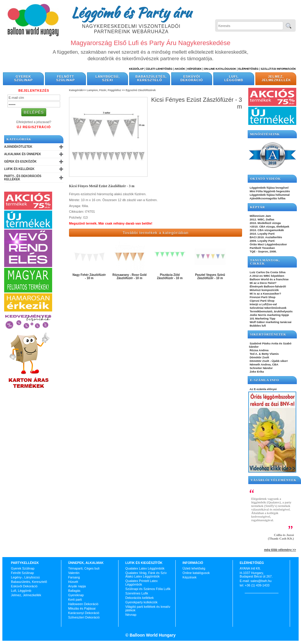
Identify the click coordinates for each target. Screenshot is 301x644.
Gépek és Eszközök (20, 162)
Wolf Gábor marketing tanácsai (270, 322)
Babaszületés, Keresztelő (151, 78)
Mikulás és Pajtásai (82, 608)
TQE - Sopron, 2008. (263, 251)
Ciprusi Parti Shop (262, 301)
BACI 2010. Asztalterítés (265, 237)
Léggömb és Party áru (131, 12)
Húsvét (73, 582)
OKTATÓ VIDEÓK (265, 179)
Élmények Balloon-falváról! (268, 286)
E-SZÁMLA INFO (265, 380)
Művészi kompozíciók (264, 290)
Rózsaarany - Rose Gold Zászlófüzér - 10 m (129, 276)
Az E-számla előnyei (263, 389)
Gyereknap (76, 595)
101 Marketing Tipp (262, 318)
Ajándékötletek (18, 147)
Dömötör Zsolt (259, 357)
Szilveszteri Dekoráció (84, 617)
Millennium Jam (260, 216)
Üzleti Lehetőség (159, 69)
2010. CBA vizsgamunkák (266, 230)
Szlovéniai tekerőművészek (268, 308)
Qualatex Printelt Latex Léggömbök (141, 583)
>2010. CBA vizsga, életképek (269, 226)
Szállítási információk (278, 69)
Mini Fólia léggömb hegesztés (269, 191)
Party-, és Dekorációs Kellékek (23, 178)
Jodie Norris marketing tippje (269, 315)
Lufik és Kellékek (19, 169)
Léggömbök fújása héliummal (269, 195)
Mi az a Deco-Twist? (263, 283)
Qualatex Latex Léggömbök (145, 568)
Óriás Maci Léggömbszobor (268, 244)
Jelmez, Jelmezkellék (276, 78)
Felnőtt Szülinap (66, 78)
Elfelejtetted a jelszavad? (34, 122)
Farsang (74, 577)
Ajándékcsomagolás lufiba (267, 198)
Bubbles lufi (257, 326)
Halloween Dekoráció (83, 604)
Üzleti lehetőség (194, 568)
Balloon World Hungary (152, 635)
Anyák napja (77, 586)
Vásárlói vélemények (274, 480)
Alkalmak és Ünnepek (23, 154)
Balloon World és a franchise (269, 279)
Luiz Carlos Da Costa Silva (267, 272)
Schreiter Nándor (261, 368)
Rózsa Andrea (259, 350)
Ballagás (74, 591)
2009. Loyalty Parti (262, 241)
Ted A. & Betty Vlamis (264, 354)
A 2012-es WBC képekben (266, 276)
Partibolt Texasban (262, 248)
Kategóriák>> (77, 90)
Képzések (194, 69)
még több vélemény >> (280, 550)
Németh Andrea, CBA (264, 364)
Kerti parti (75, 600)
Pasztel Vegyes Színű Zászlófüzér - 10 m (210, 276)
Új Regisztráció (34, 127)
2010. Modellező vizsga (265, 223)
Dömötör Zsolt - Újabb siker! (268, 361)
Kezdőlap (136, 69)
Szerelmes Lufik (137, 593)
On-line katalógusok (220, 69)
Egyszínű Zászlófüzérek (141, 90)
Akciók (180, 69)
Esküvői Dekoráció (192, 78)
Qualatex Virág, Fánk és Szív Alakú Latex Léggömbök (146, 575)
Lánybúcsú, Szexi (108, 78)
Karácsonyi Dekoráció (84, 613)
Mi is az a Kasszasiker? (265, 294)
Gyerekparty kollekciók (141, 602)
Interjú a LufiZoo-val (263, 304)
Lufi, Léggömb (234, 78)
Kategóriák (19, 139)
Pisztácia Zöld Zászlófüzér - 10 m (170, 276)
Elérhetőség (248, 69)
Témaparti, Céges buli (84, 568)
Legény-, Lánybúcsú (25, 577)
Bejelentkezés (34, 90)
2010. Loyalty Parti (262, 234)
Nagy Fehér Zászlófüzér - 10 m (89, 276)
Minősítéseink (265, 134)
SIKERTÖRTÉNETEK (268, 334)
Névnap (131, 615)
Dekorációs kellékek (140, 598)
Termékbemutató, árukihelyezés (271, 311)
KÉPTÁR (257, 207)
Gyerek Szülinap (24, 78)
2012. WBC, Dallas (262, 219)
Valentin (74, 573)
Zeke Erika (256, 372)
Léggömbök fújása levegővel (269, 188)
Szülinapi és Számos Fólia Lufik (148, 589)
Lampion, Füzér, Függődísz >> (106, 90)
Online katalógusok (196, 573)
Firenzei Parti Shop (262, 297)
